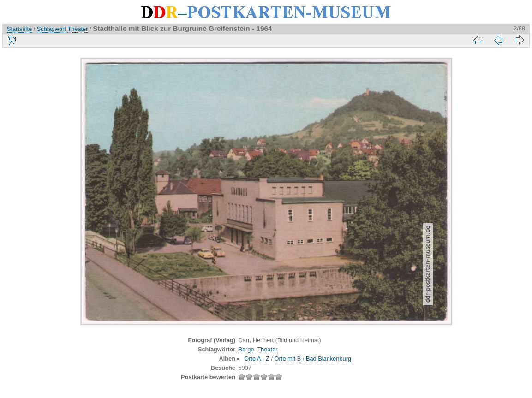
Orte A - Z (257, 359)
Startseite (19, 29)
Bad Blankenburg (329, 359)
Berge (246, 349)
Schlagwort (51, 29)
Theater (78, 29)
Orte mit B (288, 359)
